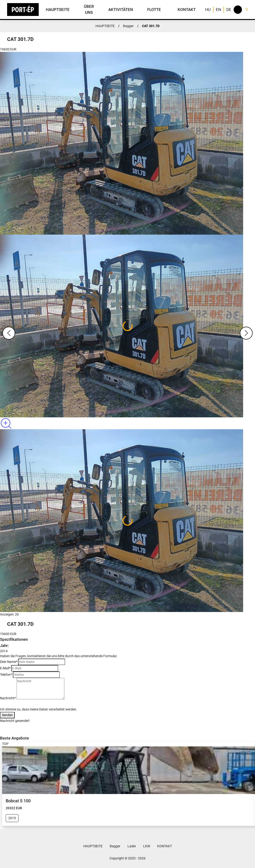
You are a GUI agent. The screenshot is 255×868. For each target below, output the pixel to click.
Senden (7, 715)
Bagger (128, 26)
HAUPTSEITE (58, 10)
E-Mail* (5, 668)
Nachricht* (8, 698)
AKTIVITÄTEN (121, 10)
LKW (147, 846)
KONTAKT (187, 10)
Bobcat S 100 (18, 801)
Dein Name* (9, 662)
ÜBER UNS (89, 9)
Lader (132, 846)
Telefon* (6, 675)
